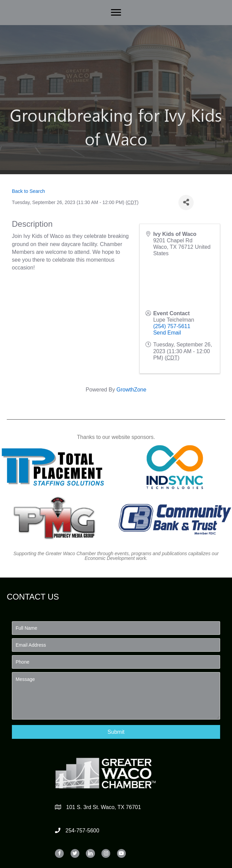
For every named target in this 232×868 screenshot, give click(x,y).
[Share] (186, 203)
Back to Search (28, 191)
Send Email (167, 333)
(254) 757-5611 (172, 326)
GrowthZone (131, 390)
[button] (116, 732)
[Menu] (116, 13)
